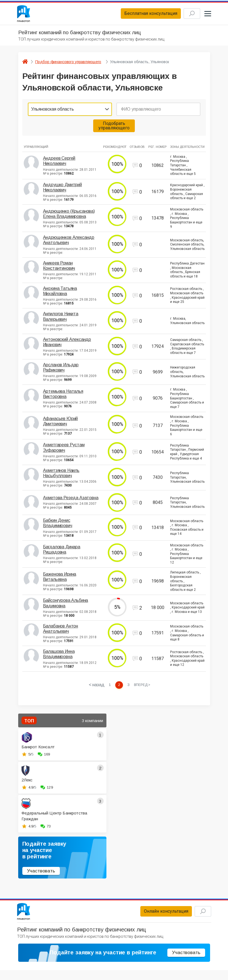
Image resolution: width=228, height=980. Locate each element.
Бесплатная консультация (143, 15)
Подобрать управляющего (114, 128)
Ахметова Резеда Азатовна (71, 500)
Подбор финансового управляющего (68, 64)
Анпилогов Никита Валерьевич (61, 319)
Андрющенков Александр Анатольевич (69, 242)
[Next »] (143, 688)
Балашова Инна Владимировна (59, 656)
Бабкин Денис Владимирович (58, 525)
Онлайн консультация (158, 916)
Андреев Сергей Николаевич (59, 163)
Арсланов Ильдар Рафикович (61, 370)
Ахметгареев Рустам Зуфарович (64, 450)
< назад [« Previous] (96, 687)
